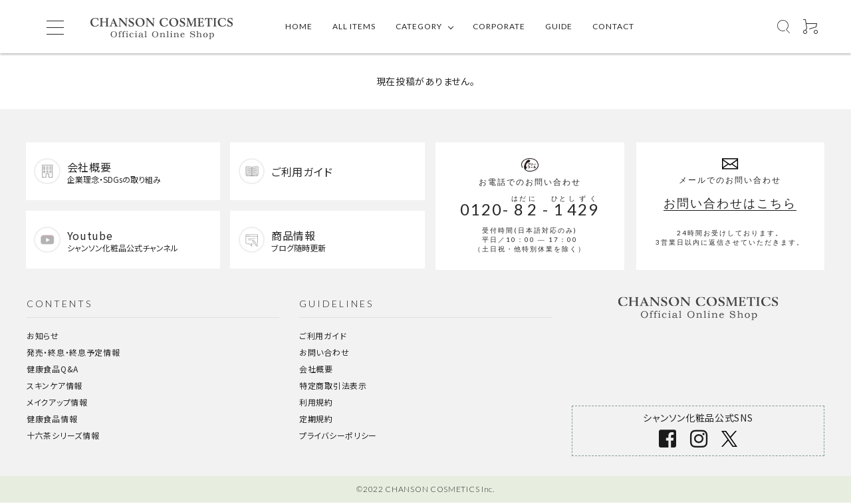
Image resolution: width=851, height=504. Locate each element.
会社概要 (316, 370)
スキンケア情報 (55, 387)
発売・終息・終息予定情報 (73, 353)
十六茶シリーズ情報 (63, 437)
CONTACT (613, 26)
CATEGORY (419, 26)
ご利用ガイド (323, 337)
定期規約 (316, 420)
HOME (299, 26)
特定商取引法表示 (333, 387)
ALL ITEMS (354, 26)
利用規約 (316, 403)
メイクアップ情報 (57, 403)
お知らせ (43, 337)
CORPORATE (499, 26)
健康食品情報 (52, 420)
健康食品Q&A (53, 370)
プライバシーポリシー (338, 437)
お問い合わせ (324, 353)
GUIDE (559, 26)
